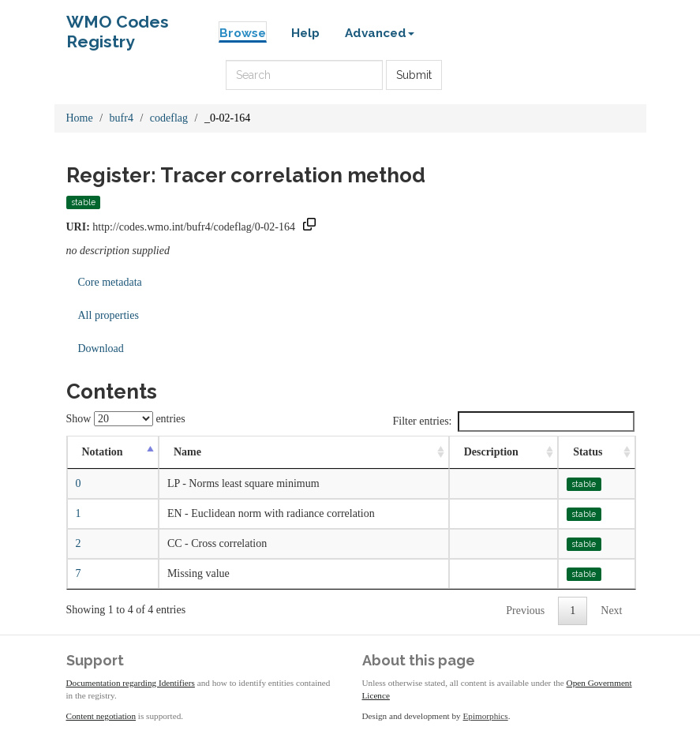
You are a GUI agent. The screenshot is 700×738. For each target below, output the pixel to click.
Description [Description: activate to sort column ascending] (491, 452)
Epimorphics (486, 716)
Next (611, 611)
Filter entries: (513, 421)
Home (80, 118)
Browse (243, 33)
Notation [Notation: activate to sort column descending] (103, 452)
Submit (414, 75)
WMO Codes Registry (118, 26)
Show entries (126, 419)
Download (101, 348)
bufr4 (122, 118)
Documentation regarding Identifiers (131, 683)
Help (305, 33)
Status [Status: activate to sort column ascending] (588, 452)
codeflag (169, 118)
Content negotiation (101, 716)
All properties (109, 315)
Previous (525, 611)
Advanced (380, 33)
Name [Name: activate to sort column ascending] (187, 452)
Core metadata (110, 282)
